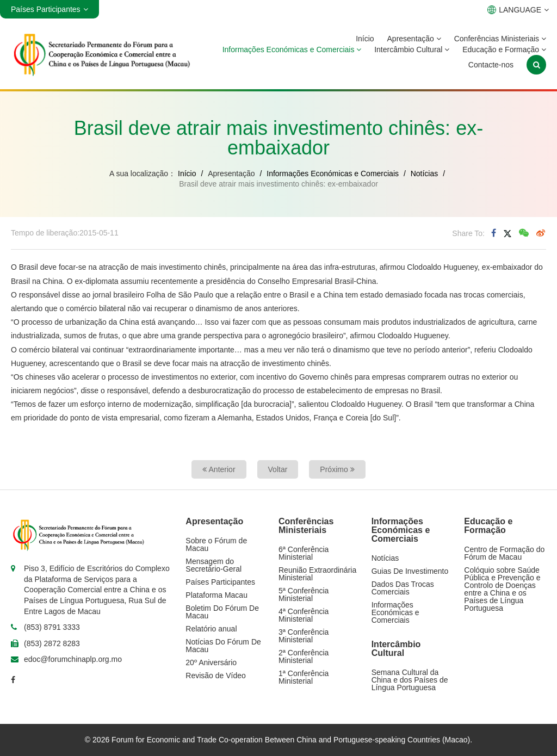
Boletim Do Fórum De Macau (222, 612)
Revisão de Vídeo (216, 676)
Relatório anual (211, 629)
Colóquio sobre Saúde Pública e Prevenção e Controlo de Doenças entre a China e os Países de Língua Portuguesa (502, 589)
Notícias (425, 173)
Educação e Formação (504, 49)
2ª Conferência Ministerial (304, 656)
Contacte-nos (491, 65)
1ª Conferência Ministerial (304, 677)
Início (365, 39)
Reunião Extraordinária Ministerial (317, 574)
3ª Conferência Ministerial (304, 636)
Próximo (337, 469)
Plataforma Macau (216, 595)
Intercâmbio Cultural (412, 49)
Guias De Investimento (410, 571)
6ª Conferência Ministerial (304, 553)
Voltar (278, 469)
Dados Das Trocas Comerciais (403, 588)
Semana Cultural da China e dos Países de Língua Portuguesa (410, 680)
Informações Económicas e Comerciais (292, 49)
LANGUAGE (518, 10)
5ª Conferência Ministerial (304, 594)
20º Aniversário (211, 662)
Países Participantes (220, 582)
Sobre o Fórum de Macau (216, 544)
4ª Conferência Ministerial (304, 615)
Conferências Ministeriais (500, 39)
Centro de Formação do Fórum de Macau (504, 553)
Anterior (219, 469)
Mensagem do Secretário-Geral (213, 565)
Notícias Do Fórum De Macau (223, 646)
